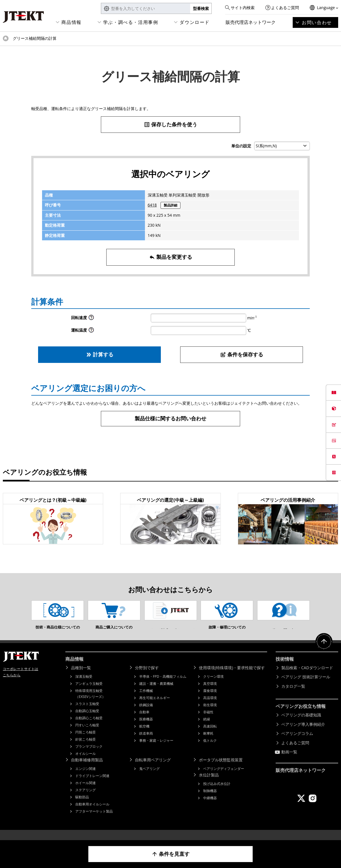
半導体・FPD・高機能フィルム (163, 685)
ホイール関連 (86, 791)
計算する (100, 355)
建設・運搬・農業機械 (156, 692)
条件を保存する (242, 355)
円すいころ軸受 (87, 734)
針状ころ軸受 (86, 748)
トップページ (6, 38)
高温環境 (210, 706)
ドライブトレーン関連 (92, 784)
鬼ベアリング (149, 777)
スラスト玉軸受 (87, 712)
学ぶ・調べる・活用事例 (131, 22)
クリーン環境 (213, 685)
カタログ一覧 (293, 695)
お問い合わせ (317, 22)
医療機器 (146, 728)
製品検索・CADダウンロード (307, 676)
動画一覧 (289, 760)
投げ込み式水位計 (217, 792)
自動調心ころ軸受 (89, 727)
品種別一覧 (81, 676)
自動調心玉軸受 (87, 719)
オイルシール (86, 762)
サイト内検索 (243, 8)
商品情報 (71, 22)
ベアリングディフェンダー (224, 777)
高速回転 (210, 735)
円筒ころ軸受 (86, 741)
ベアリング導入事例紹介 (303, 733)
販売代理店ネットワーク (251, 22)
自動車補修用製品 (87, 768)
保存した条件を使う (171, 124)
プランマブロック (89, 755)
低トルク (210, 749)
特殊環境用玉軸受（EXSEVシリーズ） (90, 702)
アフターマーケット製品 (94, 820)
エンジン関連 (86, 777)
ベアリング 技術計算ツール (306, 685)
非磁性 (208, 721)
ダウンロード (195, 22)
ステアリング (86, 798)
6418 (152, 205)
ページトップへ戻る (324, 650)
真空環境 (210, 692)
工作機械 (146, 699)
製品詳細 (170, 205)
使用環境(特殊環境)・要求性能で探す (232, 676)
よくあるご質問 (285, 8)
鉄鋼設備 (146, 713)
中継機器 (210, 806)
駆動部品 (82, 806)
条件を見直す (171, 854)
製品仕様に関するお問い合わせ (170, 418)
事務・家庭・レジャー (156, 749)
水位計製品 (209, 783)
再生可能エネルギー (155, 706)
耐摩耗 (208, 742)
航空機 (144, 735)
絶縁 (207, 728)
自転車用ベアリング (153, 768)
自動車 (144, 721)
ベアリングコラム (297, 742)
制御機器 (210, 799)
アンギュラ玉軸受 (89, 692)
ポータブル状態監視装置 (221, 768)
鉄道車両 (146, 742)
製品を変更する (171, 257)
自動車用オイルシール (92, 813)
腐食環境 (210, 699)
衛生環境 (210, 713)
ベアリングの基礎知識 (301, 723)
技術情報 (285, 667)
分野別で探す (147, 676)
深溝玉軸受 (84, 685)
